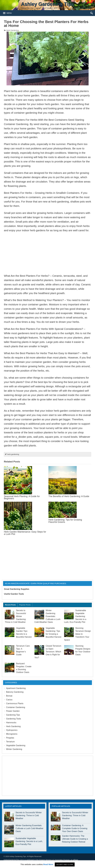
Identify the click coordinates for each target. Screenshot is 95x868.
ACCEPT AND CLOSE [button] (65, 864)
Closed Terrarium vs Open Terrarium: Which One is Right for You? (48, 652)
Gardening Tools (13, 719)
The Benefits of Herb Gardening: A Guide (69, 496)
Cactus (9, 700)
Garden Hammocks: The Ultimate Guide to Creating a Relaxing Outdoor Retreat (75, 839)
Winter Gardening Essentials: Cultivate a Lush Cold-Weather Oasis (47, 616)
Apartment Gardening (16, 688)
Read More (48, 864)
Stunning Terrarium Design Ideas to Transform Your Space (77, 634)
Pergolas (10, 738)
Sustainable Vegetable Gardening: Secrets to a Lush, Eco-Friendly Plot (29, 841)
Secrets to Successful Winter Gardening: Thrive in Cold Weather (29, 815)
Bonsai (9, 696)
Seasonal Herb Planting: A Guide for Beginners (22, 497)
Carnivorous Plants (15, 703)
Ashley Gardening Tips (18, 856)
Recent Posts (10, 605)
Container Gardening (16, 707)
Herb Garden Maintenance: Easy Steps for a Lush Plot (25, 533)
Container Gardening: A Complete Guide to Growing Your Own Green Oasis (75, 828)
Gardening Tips (13, 715)
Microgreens (12, 734)
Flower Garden (13, 711)
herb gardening (13, 454)
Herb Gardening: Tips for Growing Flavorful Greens (65, 521)
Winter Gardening (14, 749)
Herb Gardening (12, 30)
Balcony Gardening (15, 692)
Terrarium (10, 742)
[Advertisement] (47, 253)
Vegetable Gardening (16, 745)
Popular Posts (25, 605)
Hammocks (11, 723)
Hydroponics (12, 730)
